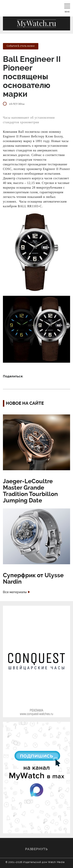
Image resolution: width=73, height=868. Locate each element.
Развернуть (36, 849)
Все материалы (15, 592)
